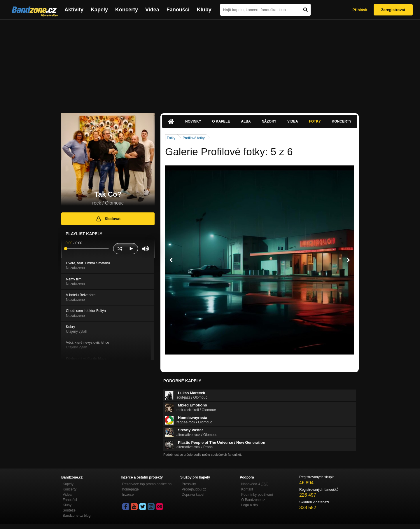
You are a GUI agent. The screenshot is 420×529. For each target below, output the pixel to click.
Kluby (204, 10)
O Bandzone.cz (253, 500)
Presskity (189, 484)
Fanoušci (178, 10)
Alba (246, 121)
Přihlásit (360, 10)
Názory (269, 121)
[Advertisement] (210, 64)
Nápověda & (255, 484)
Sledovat (108, 219)
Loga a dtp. (250, 505)
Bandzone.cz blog (77, 516)
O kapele (221, 121)
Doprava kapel (193, 495)
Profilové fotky (194, 138)
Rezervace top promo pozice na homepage (147, 487)
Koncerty (127, 10)
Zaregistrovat (393, 10)
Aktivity (74, 10)
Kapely (99, 10)
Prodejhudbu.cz (194, 489)
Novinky (193, 121)
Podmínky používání (257, 495)
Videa (152, 10)
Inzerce (128, 495)
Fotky (315, 121)
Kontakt (247, 489)
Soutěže (69, 510)
